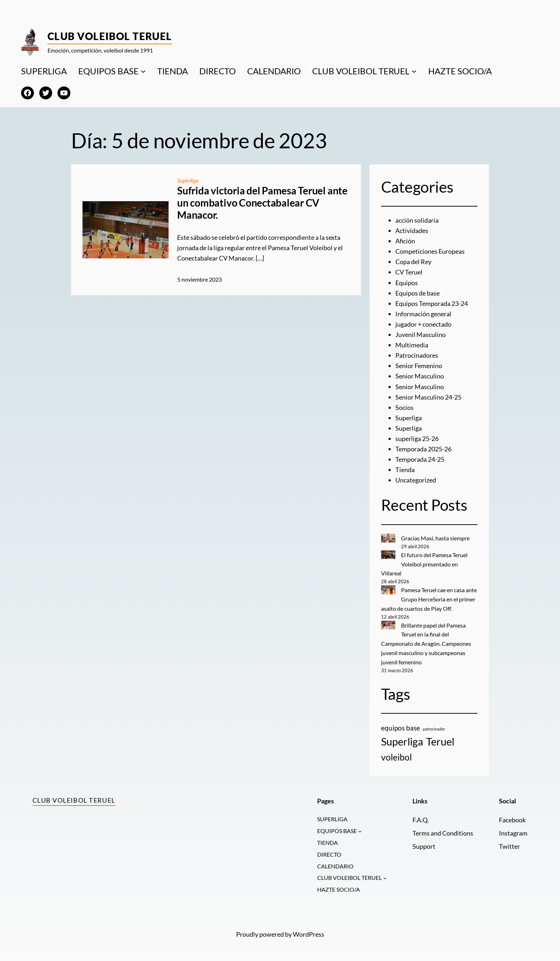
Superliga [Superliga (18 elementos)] (402, 738)
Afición (405, 241)
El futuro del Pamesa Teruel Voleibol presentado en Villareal (424, 561)
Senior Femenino (419, 364)
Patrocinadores (417, 354)
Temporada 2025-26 (423, 447)
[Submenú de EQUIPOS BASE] (143, 71)
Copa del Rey (413, 261)
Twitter (509, 842)
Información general (423, 313)
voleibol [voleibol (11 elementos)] (396, 753)
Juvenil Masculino (421, 333)
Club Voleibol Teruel (110, 36)
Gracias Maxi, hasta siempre (435, 535)
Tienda (405, 467)
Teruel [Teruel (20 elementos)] (440, 737)
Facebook (512, 816)
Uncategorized (416, 477)
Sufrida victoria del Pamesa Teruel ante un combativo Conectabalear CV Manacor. (262, 203)
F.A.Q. (420, 816)
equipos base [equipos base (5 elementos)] (401, 724)
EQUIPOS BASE (108, 71)
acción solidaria (417, 220)
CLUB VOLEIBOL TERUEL (361, 71)
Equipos (407, 282)
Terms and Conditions (443, 829)
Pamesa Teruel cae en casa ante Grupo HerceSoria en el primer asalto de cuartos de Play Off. (429, 596)
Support (424, 842)
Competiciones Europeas (430, 251)
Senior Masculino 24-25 (428, 395)
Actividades (412, 231)
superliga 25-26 (417, 436)
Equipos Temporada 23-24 (432, 302)
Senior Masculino (420, 375)
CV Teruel (409, 272)
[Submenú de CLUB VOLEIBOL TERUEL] (414, 71)
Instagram (513, 829)
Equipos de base (417, 292)
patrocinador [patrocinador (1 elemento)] (434, 725)
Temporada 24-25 (420, 457)
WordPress (309, 932)
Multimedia (412, 344)
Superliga (188, 180)
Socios (404, 405)
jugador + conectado (423, 323)
